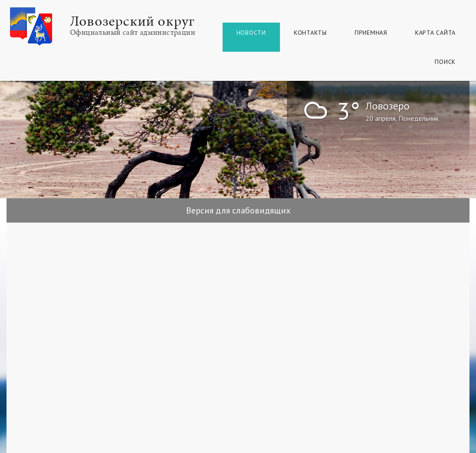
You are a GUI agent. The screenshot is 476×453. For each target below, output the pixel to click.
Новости (251, 33)
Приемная (371, 33)
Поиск (445, 62)
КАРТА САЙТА (435, 33)
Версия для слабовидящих (238, 210)
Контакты (310, 33)
